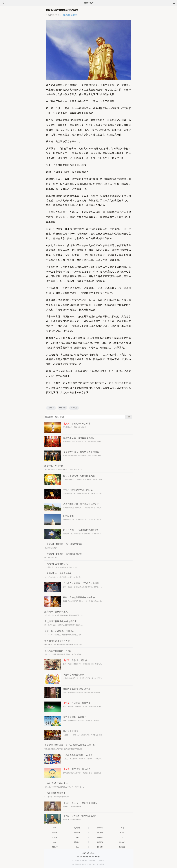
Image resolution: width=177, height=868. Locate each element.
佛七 (122, 828)
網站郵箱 (97, 857)
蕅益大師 (100, 833)
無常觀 (122, 833)
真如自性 (122, 842)
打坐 (122, 837)
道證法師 (55, 837)
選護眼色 (69, 15)
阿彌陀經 (100, 837)
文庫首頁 (51, 408)
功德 (55, 842)
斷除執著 (100, 828)
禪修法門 (77, 842)
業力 (77, 847)
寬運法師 (100, 842)
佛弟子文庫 (89, 3)
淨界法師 (100, 847)
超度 (77, 837)
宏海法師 (77, 833)
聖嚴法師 (55, 833)
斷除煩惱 (122, 847)
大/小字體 (63, 15)
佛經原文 (91, 857)
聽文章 (75, 15)
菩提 (55, 828)
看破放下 (55, 847)
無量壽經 (77, 828)
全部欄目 (62, 408)
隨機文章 (74, 408)
